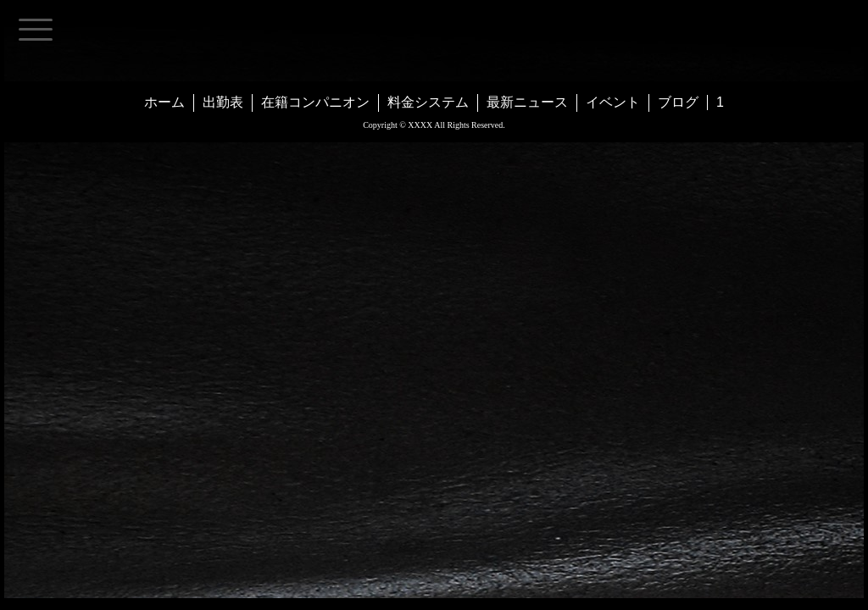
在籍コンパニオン (315, 102)
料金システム (428, 102)
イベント (613, 102)
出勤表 (223, 102)
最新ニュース (527, 102)
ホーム (164, 102)
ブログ (678, 102)
